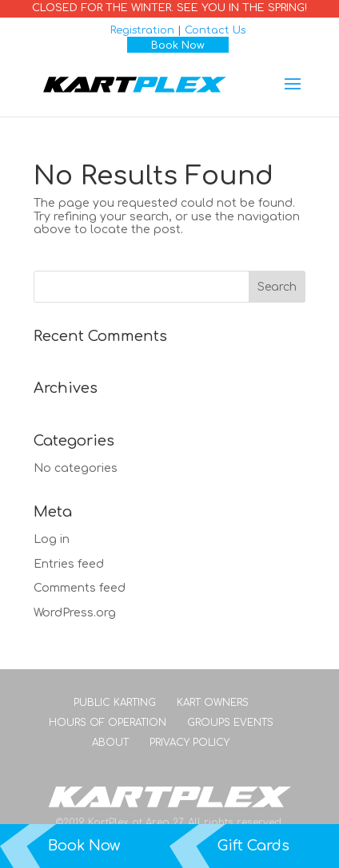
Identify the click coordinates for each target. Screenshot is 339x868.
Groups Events (230, 723)
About (110, 743)
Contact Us (215, 30)
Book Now (178, 46)
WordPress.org (75, 613)
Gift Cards (253, 846)
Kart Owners (213, 703)
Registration (142, 30)
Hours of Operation (108, 723)
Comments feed (80, 588)
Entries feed (69, 564)
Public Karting (115, 703)
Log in (52, 539)
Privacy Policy (189, 743)
